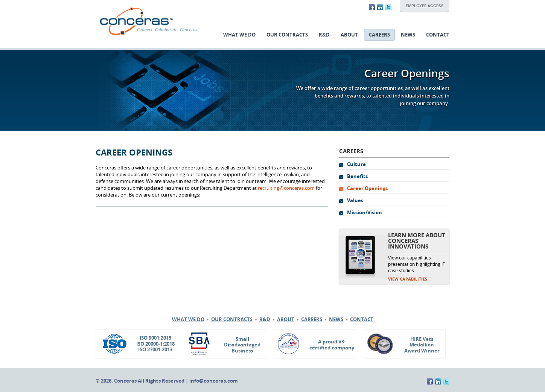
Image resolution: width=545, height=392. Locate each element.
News (408, 35)
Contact (438, 35)
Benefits (357, 176)
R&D (324, 35)
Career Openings (367, 188)
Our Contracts (287, 35)
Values (355, 201)
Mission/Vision (365, 213)
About (349, 35)
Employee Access (425, 6)
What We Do (239, 35)
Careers (379, 35)
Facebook (372, 7)
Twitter (388, 7)
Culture (356, 164)
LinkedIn (380, 7)
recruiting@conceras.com (286, 188)
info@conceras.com (214, 381)
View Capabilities (408, 279)
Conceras (149, 21)
